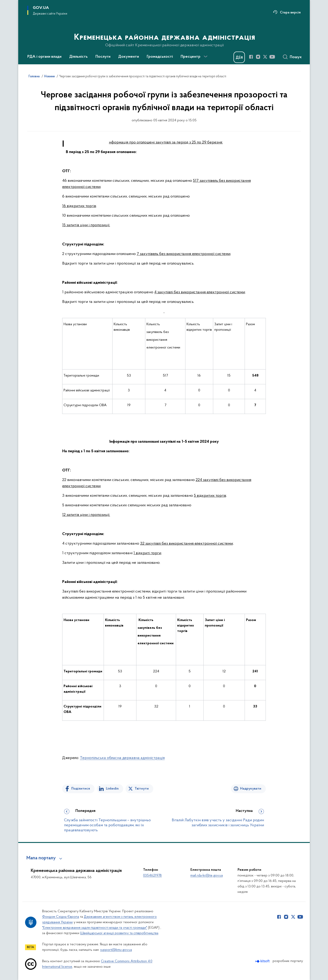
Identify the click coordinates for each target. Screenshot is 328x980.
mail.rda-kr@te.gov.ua (207, 876)
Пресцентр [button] (191, 57)
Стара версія (290, 13)
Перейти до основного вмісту (3, 3)
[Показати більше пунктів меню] (205, 57)
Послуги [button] (103, 57)
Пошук (296, 57)
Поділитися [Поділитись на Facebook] (81, 789)
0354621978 (152, 876)
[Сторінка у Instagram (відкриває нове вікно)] (258, 57)
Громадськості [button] (160, 57)
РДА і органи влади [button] (44, 57)
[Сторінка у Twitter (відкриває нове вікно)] (265, 57)
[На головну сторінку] (164, 32)
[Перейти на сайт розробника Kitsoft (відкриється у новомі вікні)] (263, 961)
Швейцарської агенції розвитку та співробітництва (119, 933)
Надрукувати (251, 789)
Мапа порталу (41, 858)
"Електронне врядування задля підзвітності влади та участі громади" (95, 928)
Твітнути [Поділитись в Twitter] (142, 789)
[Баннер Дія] (239, 57)
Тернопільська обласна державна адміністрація (122, 758)
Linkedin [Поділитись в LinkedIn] (112, 789)
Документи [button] (129, 57)
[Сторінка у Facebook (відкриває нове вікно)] (251, 57)
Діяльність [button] (78, 57)
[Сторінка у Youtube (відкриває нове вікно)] (272, 57)
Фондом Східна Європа (61, 917)
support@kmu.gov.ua (116, 950)
